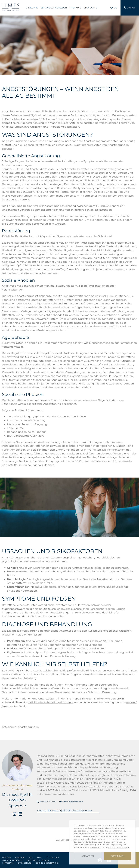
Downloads (53, 858)
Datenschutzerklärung (119, 847)
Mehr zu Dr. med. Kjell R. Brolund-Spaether (64, 811)
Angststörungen (13, 141)
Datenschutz (24, 863)
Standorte (90, 8)
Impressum (8, 863)
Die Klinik (32, 8)
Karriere (20, 858)
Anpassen (88, 856)
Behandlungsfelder (54, 8)
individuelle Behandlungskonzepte (51, 702)
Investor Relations (12, 860)
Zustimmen (118, 856)
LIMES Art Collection (38, 860)
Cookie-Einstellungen (47, 863)
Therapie (75, 8)
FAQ (31, 858)
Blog (40, 858)
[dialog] (102, 842)
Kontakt (7, 858)
